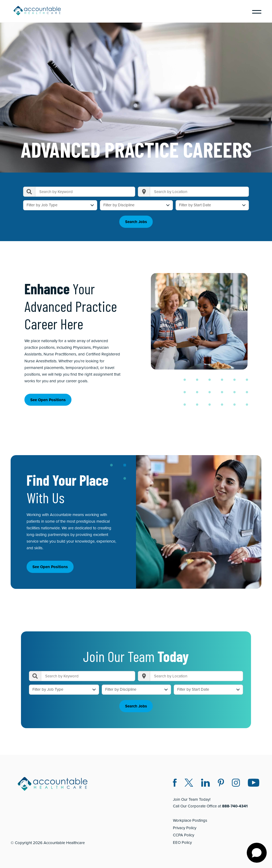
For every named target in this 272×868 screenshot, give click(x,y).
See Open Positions (48, 398)
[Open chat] (257, 853)
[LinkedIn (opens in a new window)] (205, 780)
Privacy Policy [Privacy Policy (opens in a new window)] (185, 824)
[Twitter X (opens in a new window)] (189, 780)
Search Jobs (136, 220)
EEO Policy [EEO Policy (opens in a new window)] (182, 839)
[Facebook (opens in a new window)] (175, 780)
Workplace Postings (190, 817)
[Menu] (255, 11)
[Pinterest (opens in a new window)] (221, 780)
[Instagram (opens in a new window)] (236, 780)
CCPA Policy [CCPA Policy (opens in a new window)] (184, 832)
